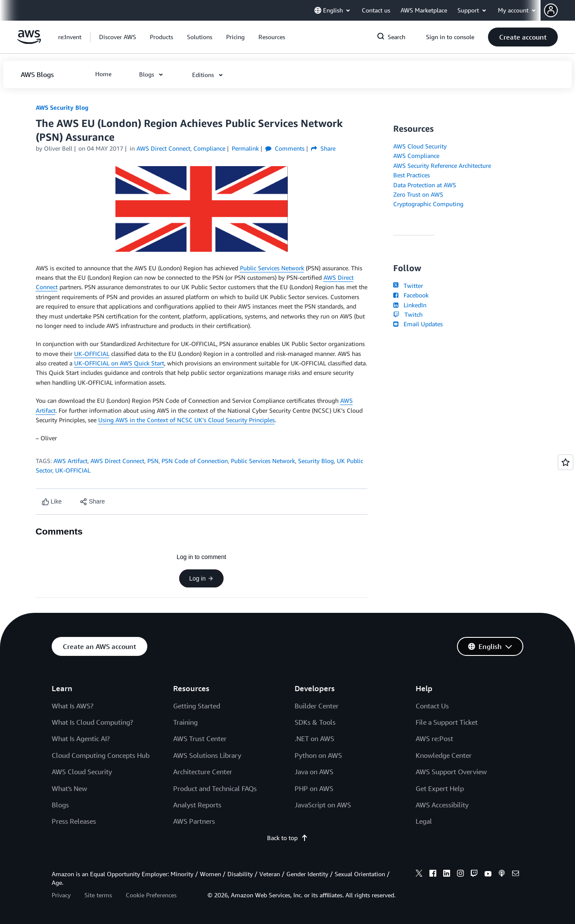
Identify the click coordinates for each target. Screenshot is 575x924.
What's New (69, 788)
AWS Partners (194, 821)
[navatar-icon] (551, 10)
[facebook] (433, 875)
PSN (153, 461)
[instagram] (460, 875)
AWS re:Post (434, 739)
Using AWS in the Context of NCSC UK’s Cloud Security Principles (186, 420)
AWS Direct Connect (117, 461)
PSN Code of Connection (195, 461)
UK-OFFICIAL (92, 354)
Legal (424, 821)
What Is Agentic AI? (81, 739)
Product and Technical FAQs (215, 788)
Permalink (245, 148)
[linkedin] (447, 875)
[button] (559, 10)
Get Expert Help (440, 788)
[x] (419, 875)
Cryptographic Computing (428, 204)
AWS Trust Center (200, 739)
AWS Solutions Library (207, 755)
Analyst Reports (197, 805)
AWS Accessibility (442, 805)
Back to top (287, 838)
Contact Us (432, 706)
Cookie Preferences (151, 895)
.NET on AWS (314, 739)
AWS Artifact (70, 461)
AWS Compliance (416, 156)
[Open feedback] (566, 462)
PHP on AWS (314, 788)
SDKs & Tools (315, 722)
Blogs (60, 805)
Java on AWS (314, 772)
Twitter (408, 286)
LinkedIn (410, 305)
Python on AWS (318, 755)
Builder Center (317, 706)
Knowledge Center (444, 755)
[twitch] (474, 875)
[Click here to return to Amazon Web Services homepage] (29, 42)
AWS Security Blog (62, 107)
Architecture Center (203, 772)
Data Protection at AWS (425, 185)
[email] (516, 875)
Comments (285, 148)
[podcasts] (502, 875)
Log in (201, 578)
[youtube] (488, 875)
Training (185, 722)
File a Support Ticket (447, 722)
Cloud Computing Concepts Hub (101, 755)
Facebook (411, 295)
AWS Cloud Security (420, 146)
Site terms (98, 895)
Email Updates (418, 324)
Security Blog (316, 461)
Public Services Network (272, 268)
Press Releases (74, 821)
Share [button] (323, 148)
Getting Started (197, 706)
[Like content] (52, 502)
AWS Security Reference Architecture (442, 165)
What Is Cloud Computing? (92, 722)
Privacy (61, 895)
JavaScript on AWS (323, 805)
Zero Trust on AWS (418, 194)
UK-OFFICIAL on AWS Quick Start (119, 363)
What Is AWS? (73, 706)
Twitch (408, 314)
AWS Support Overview (451, 772)
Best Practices (412, 175)
